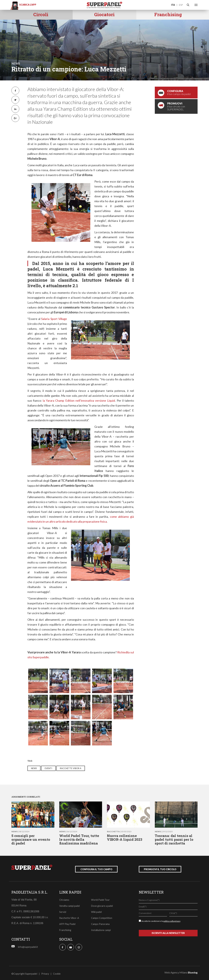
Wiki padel (97, 911)
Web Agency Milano (176, 971)
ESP (181, 5)
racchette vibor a (71, 768)
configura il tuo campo (96, 868)
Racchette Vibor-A (69, 917)
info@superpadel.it (28, 946)
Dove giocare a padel (103, 904)
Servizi (63, 911)
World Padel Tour (101, 898)
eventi (48, 768)
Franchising (66, 929)
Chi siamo (64, 898)
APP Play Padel (68, 923)
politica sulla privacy (172, 920)
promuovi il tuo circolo (160, 868)
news (16, 63)
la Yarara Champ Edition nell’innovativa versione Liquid (79, 401)
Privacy (45, 972)
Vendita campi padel (70, 904)
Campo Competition (102, 917)
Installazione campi (101, 929)
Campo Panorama (101, 923)
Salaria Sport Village (54, 319)
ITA (173, 5)
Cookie (58, 972)
